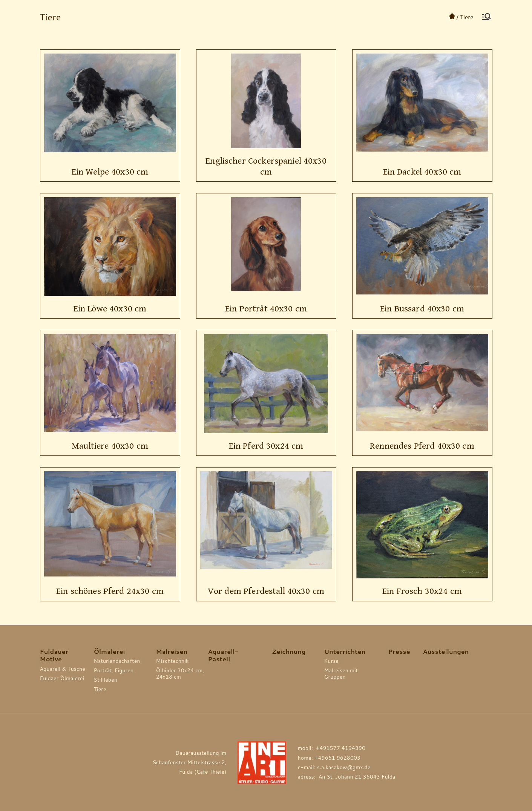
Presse (399, 651)
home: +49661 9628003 (329, 758)
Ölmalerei (110, 651)
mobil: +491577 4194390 (331, 748)
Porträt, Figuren (114, 671)
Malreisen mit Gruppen (341, 674)
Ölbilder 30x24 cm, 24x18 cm (180, 674)
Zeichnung (289, 651)
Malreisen (172, 651)
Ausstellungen (446, 651)
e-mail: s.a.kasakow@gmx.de (334, 767)
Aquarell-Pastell (223, 655)
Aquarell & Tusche (63, 669)
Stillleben (106, 680)
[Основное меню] (486, 17)
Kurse (331, 661)
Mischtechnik (172, 661)
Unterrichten (345, 651)
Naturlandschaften (117, 661)
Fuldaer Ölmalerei (62, 678)
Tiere (100, 689)
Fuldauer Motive (54, 655)
